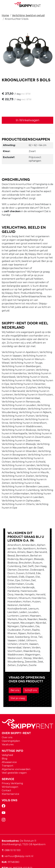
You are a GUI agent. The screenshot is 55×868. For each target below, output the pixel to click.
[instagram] (4, 800)
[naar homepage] (28, 4)
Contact (6, 770)
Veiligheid (7, 735)
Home (5, 15)
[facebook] (4, 786)
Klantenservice (10, 773)
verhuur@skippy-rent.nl (18, 836)
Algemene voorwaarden (16, 749)
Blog (5, 738)
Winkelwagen (10, 766)
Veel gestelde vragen (14, 752)
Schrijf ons (27, 670)
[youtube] (4, 793)
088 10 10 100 (11, 830)
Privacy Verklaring (12, 763)
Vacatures (8, 724)
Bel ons (12, 670)
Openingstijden (11, 720)
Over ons (7, 717)
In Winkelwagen (27, 120)
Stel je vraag (14, 678)
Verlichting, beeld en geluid (28, 15)
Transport (8, 745)
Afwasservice (9, 742)
